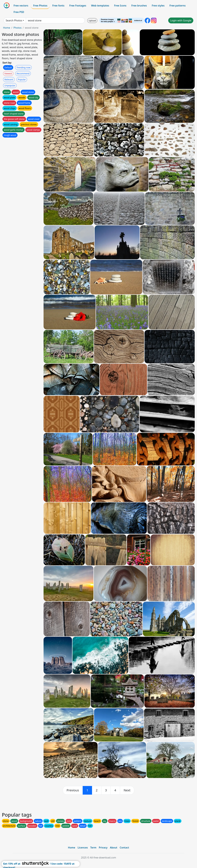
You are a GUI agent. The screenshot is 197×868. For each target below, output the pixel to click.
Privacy (103, 848)
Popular (22, 79)
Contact (124, 848)
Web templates (100, 6)
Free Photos (40, 6)
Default (8, 67)
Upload (92, 21)
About (114, 848)
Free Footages (78, 6)
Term (93, 848)
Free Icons (120, 6)
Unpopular (10, 85)
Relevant (9, 79)
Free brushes (139, 6)
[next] (127, 790)
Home (7, 28)
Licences (83, 848)
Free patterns (178, 6)
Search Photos (14, 20)
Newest (8, 73)
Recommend (23, 73)
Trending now (23, 67)
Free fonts (58, 6)
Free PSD (19, 12)
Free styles (158, 6)
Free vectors (21, 6)
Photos (17, 28)
